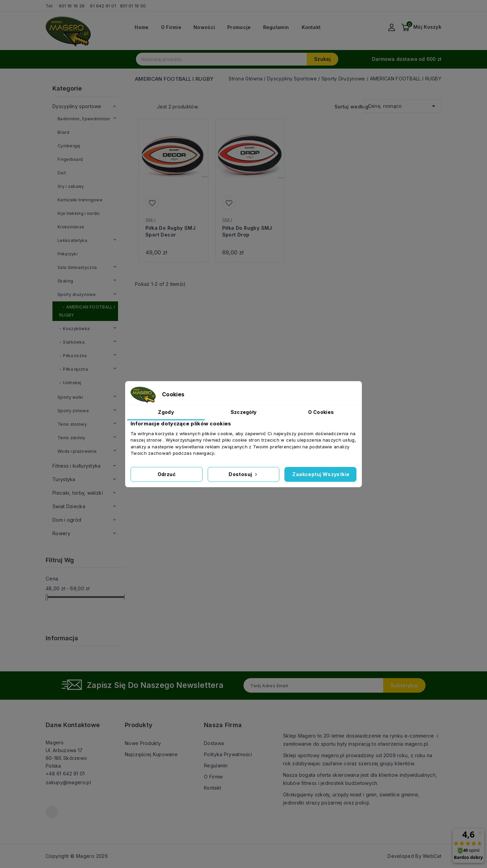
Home (142, 27)
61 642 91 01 (103, 6)
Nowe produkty (143, 743)
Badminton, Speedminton (84, 119)
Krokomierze (71, 227)
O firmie (171, 27)
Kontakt (311, 27)
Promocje (239, 27)
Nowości (204, 27)
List (148, 106)
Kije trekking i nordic (79, 213)
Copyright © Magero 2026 (77, 856)
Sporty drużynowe (77, 294)
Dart (62, 173)
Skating (65, 281)
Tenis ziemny (72, 438)
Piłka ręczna (75, 369)
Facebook (52, 812)
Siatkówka (74, 342)
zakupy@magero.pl (68, 782)
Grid (138, 106)
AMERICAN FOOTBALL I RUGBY (87, 311)
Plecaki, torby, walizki (78, 493)
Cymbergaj (69, 146)
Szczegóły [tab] (244, 412)
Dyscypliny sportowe (77, 106)
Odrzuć (167, 474)
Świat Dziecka (69, 506)
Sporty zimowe (73, 411)
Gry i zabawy (71, 186)
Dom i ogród (67, 520)
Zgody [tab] (166, 412)
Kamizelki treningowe (80, 200)
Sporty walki (70, 397)
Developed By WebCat (414, 856)
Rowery (61, 533)
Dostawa (214, 743)
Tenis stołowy (72, 424)
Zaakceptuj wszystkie (321, 474)
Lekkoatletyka (72, 240)
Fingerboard (70, 159)
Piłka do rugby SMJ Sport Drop (247, 231)
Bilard (63, 132)
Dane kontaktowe (73, 725)
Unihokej (72, 383)
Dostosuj (243, 474)
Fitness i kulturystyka (77, 466)
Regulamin (276, 27)
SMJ (150, 220)
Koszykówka (76, 329)
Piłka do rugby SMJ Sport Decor (170, 231)
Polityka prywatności (228, 754)
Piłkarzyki (67, 254)
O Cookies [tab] (321, 412)
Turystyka (64, 479)
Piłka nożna (75, 356)
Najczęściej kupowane (151, 754)
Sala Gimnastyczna (77, 267)
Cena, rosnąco (403, 105)
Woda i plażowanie (77, 451)
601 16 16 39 (72, 6)
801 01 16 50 (134, 6)
